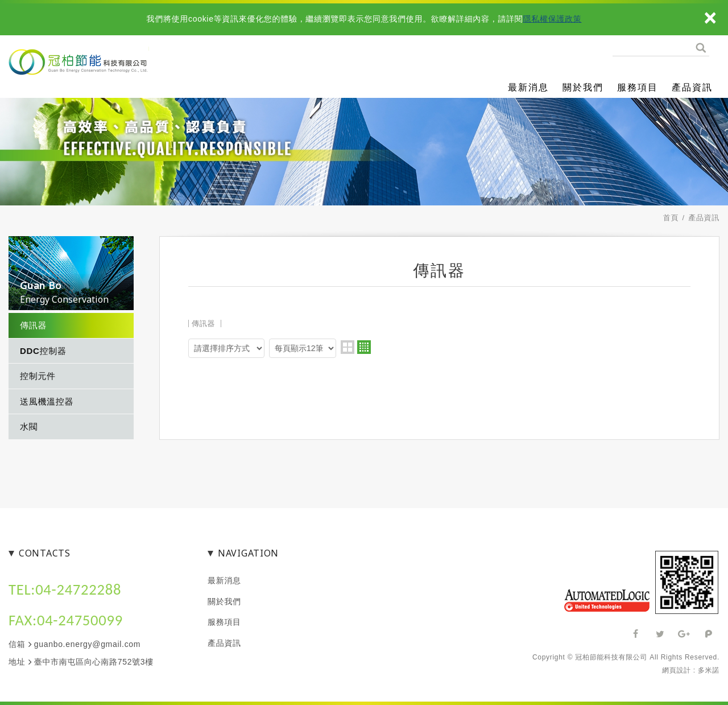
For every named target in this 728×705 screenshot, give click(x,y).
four (364, 347)
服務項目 (638, 87)
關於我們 (583, 87)
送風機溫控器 (47, 401)
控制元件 (38, 376)
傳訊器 (33, 325)
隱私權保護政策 (553, 19)
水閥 (29, 426)
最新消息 (528, 87)
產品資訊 (692, 87)
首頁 (671, 218)
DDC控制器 (43, 351)
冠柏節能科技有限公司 (119, 74)
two (348, 347)
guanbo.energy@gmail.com (88, 644)
